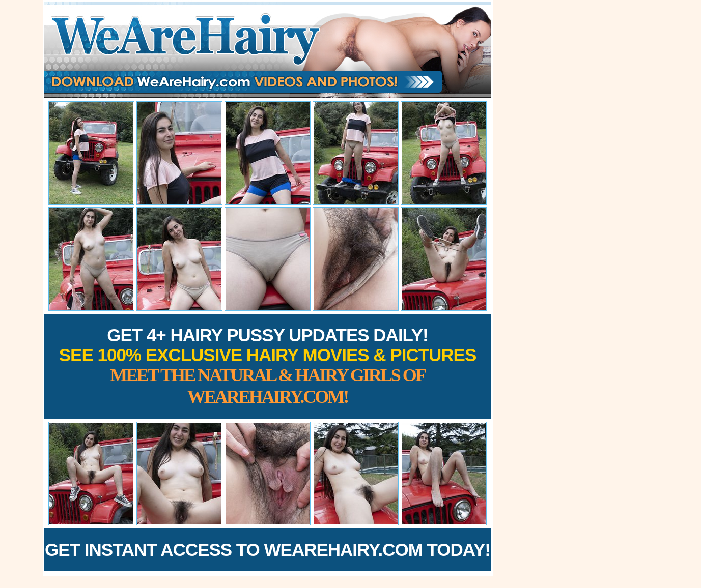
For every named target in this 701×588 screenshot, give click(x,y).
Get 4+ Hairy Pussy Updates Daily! (268, 366)
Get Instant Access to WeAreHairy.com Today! (268, 550)
